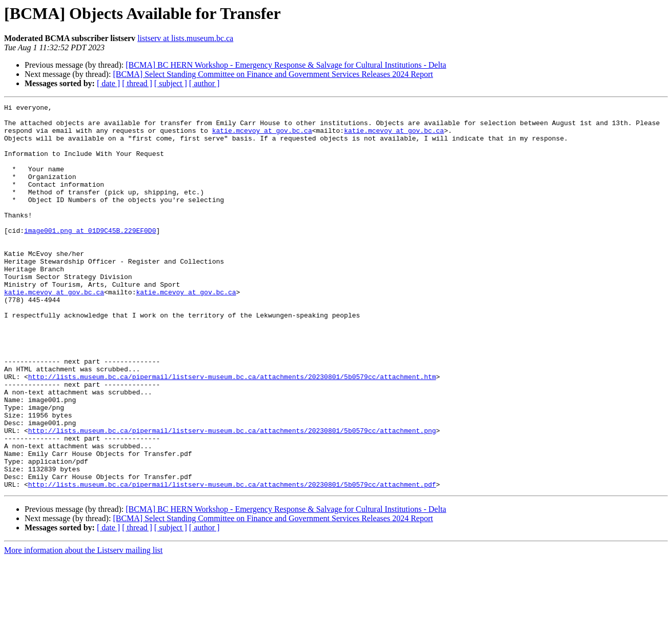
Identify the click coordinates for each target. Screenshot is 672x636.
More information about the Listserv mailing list (83, 627)
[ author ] (205, 83)
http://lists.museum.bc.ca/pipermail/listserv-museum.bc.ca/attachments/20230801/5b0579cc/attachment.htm (232, 432)
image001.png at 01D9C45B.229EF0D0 (90, 256)
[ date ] (108, 83)
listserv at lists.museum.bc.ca (185, 38)
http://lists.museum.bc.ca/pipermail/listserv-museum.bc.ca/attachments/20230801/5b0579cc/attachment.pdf (232, 561)
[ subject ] (171, 83)
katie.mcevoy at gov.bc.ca (262, 136)
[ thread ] (137, 83)
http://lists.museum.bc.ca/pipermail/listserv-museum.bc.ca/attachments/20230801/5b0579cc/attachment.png (232, 496)
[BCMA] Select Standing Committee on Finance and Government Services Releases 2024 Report (273, 74)
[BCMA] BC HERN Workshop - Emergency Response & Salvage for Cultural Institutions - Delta (286, 65)
